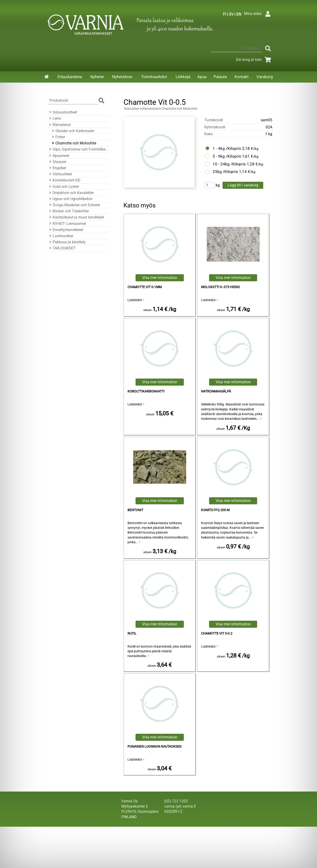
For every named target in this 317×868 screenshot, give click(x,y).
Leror (54, 118)
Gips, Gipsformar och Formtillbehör (78, 149)
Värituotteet (60, 174)
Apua (202, 77)
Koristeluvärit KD (64, 180)
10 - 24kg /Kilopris (229, 164)
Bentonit (135, 510)
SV (231, 14)
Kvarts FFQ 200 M (215, 510)
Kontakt (242, 77)
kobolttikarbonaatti (146, 391)
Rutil (132, 634)
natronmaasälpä (216, 391)
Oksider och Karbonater (72, 131)
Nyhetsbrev (122, 77)
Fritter (58, 137)
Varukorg (265, 77)
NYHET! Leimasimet (67, 224)
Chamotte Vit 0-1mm (145, 287)
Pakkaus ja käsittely (67, 242)
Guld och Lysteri (64, 187)
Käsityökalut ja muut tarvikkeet (76, 217)
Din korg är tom (254, 60)
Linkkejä (183, 77)
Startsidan (132, 109)
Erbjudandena (70, 77)
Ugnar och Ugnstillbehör (70, 199)
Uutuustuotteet (62, 112)
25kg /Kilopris (225, 172)
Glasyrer (57, 162)
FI (224, 14)
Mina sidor (258, 14)
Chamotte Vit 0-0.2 (217, 634)
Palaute (220, 77)
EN (239, 14)
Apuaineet (59, 156)
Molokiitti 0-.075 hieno (220, 287)
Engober (57, 168)
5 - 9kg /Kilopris (227, 156)
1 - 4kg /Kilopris (227, 148)
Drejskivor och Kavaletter (71, 193)
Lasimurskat (61, 236)
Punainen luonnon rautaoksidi (154, 747)
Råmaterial (59, 125)
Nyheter (97, 77)
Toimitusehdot (154, 77)
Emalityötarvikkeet (66, 230)
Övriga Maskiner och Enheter (74, 205)
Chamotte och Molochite (73, 143)
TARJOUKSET (62, 248)
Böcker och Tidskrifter (68, 211)
